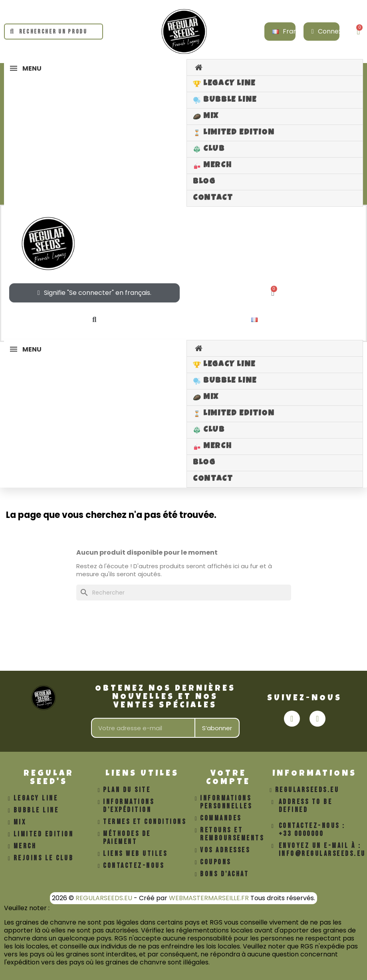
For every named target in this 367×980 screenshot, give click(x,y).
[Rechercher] (184, 593)
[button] (94, 320)
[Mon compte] (331, 32)
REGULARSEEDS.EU (104, 898)
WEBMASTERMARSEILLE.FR (209, 898)
